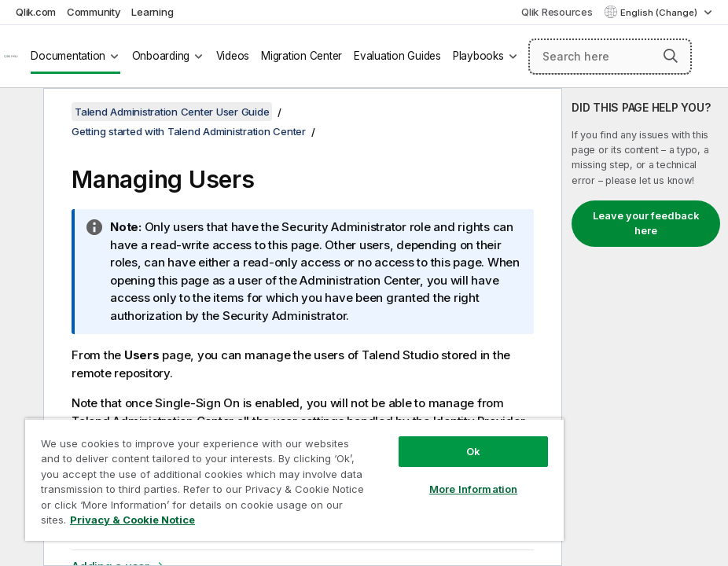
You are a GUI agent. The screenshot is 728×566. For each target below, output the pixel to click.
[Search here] (610, 57)
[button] (671, 56)
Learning (152, 12)
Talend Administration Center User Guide (172, 112)
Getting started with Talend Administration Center (189, 131)
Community (94, 12)
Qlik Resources (557, 12)
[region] (294, 480)
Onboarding (161, 56)
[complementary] (645, 327)
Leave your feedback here (646, 223)
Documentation (68, 56)
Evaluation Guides (397, 56)
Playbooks (478, 56)
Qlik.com (36, 12)
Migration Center (301, 56)
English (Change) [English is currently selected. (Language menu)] (660, 13)
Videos (233, 56)
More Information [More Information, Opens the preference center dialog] (473, 489)
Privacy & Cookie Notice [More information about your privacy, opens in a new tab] (132, 520)
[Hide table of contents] (20, 112)
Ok (473, 451)
